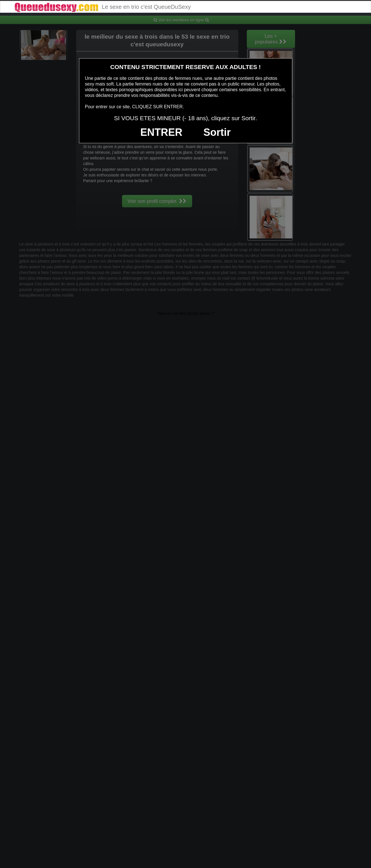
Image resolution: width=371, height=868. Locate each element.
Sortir (217, 132)
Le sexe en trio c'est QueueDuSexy (102, 7)
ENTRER (161, 132)
